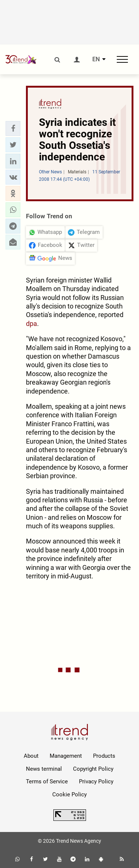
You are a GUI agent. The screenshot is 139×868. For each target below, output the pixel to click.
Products (104, 756)
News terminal (44, 769)
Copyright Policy (93, 769)
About (31, 756)
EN (96, 59)
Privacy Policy (96, 781)
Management (66, 756)
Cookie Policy (69, 794)
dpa (32, 324)
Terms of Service (47, 781)
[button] (13, 128)
